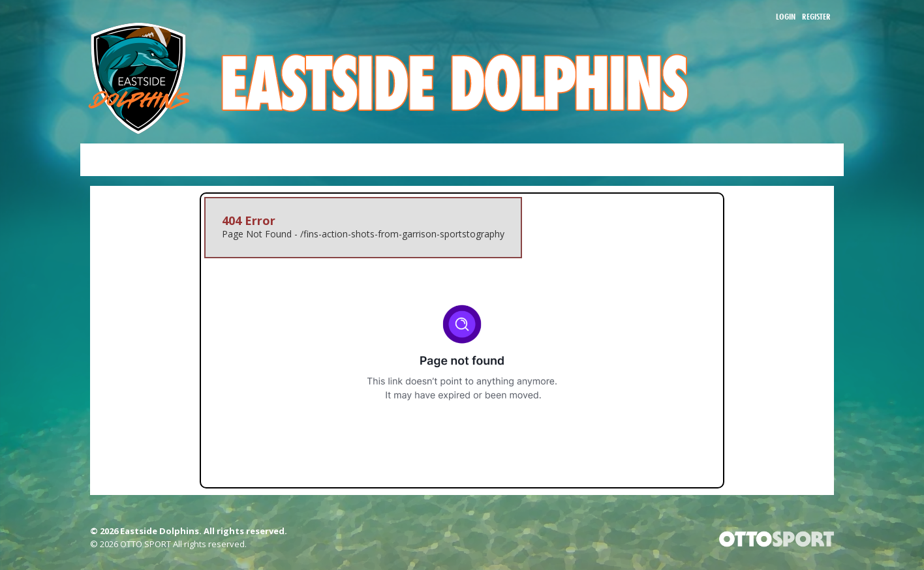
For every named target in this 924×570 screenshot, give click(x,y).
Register (816, 16)
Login (786, 16)
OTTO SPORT (146, 544)
